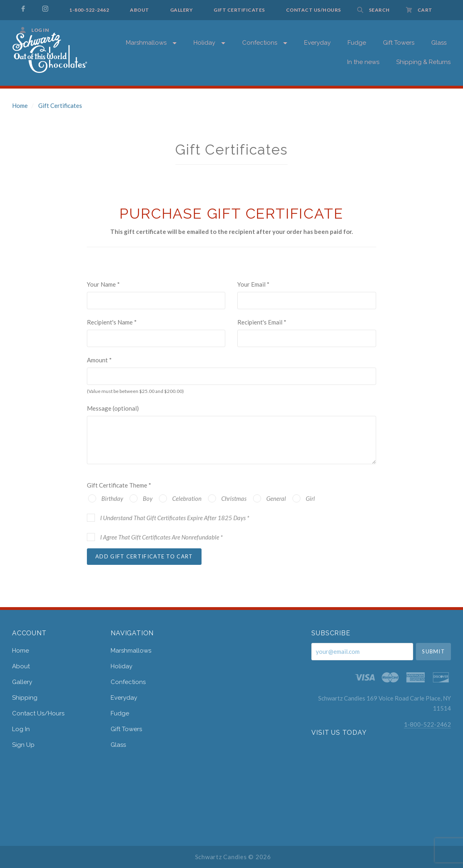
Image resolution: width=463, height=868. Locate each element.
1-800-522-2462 (427, 724)
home (21, 651)
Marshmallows (146, 43)
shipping (25, 698)
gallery (22, 682)
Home (20, 105)
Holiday (204, 43)
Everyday (124, 698)
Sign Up (23, 745)
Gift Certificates (60, 105)
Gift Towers (126, 729)
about (21, 666)
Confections (128, 682)
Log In (21, 729)
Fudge (120, 713)
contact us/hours (38, 713)
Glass (118, 745)
